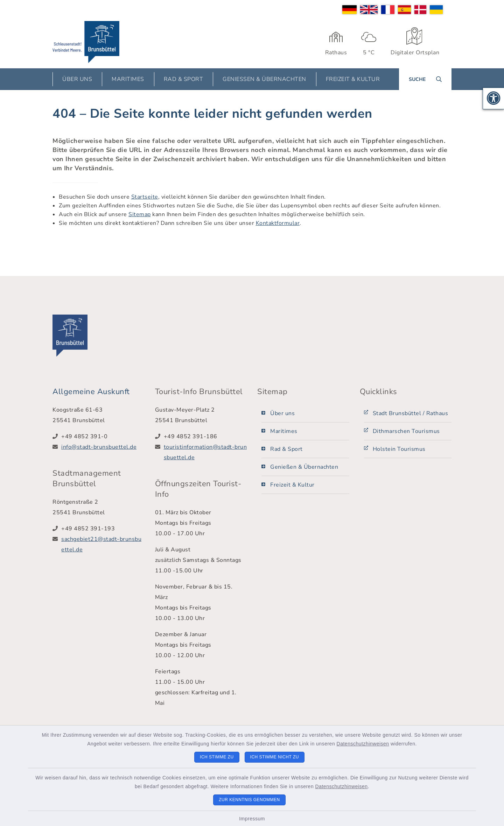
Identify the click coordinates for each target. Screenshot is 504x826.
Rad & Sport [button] (184, 79)
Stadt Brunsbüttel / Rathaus (411, 413)
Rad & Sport (286, 449)
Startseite (145, 197)
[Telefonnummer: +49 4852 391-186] (205, 436)
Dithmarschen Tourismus (406, 431)
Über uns (282, 413)
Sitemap (140, 214)
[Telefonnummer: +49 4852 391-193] (103, 529)
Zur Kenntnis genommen (249, 800)
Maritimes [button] (128, 79)
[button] (493, 98)
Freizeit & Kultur (292, 485)
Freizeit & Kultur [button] (353, 79)
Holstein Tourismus (399, 449)
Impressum (252, 819)
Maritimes (284, 431)
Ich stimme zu (217, 757)
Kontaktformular (278, 223)
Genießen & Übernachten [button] (264, 79)
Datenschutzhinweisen (363, 744)
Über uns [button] (77, 79)
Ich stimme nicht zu (275, 757)
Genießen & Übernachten (304, 467)
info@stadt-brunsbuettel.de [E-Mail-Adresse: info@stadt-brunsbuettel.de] (99, 447)
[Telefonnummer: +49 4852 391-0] (103, 436)
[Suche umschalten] (425, 79)
